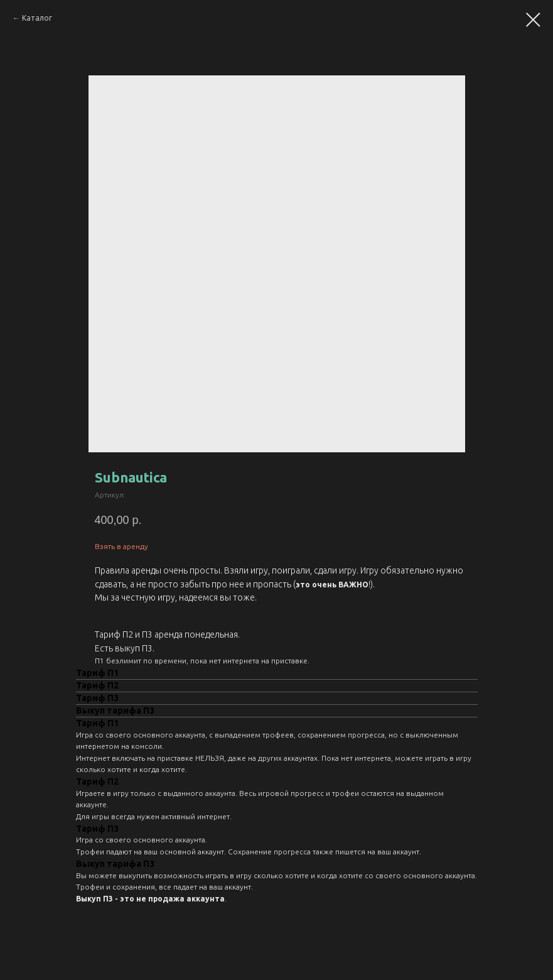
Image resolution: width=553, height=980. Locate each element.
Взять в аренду (121, 546)
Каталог (37, 18)
